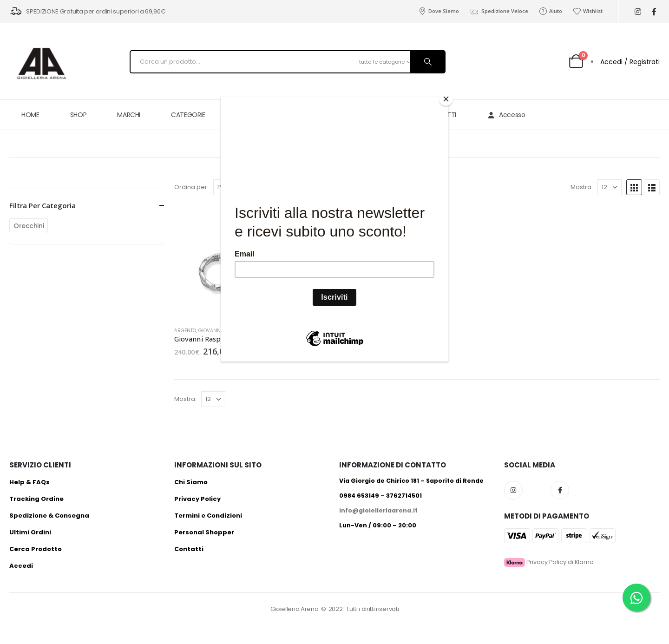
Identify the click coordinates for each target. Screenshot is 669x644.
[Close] (446, 99)
